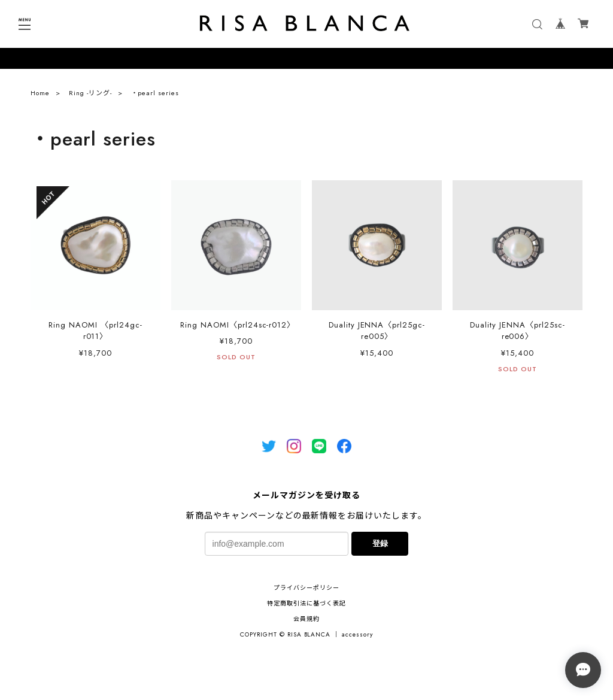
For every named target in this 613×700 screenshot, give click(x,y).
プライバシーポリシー (306, 588)
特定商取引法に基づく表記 (306, 603)
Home (40, 96)
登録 (380, 543)
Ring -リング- (90, 96)
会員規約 (306, 619)
